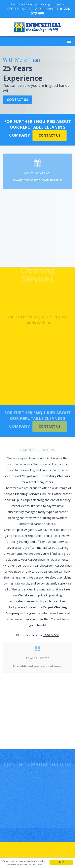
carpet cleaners (29, 458)
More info (38, 865)
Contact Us (18, 100)
